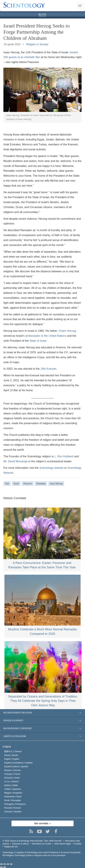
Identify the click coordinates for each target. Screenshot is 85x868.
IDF (66, 352)
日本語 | (13, 789)
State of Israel (38, 341)
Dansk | (11, 755)
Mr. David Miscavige (16, 461)
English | (12, 759)
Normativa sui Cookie (42, 844)
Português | (15, 804)
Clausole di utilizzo (20, 844)
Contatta (77, 844)
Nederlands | (13, 797)
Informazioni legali (62, 844)
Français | (12, 774)
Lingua (7, 746)
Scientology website (51, 468)
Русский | (13, 808)
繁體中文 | (13, 751)
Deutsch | (12, 770)
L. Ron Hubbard (64, 456)
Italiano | (11, 785)
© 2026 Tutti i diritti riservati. (32, 841)
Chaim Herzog (67, 331)
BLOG (42, 15)
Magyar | (13, 793)
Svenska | (13, 812)
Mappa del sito (11, 847)
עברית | (11, 782)
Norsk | (13, 800)
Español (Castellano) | (18, 763)
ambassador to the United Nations (46, 336)
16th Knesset (48, 369)
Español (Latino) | (16, 767)
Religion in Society (37, 44)
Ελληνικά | (12, 778)
